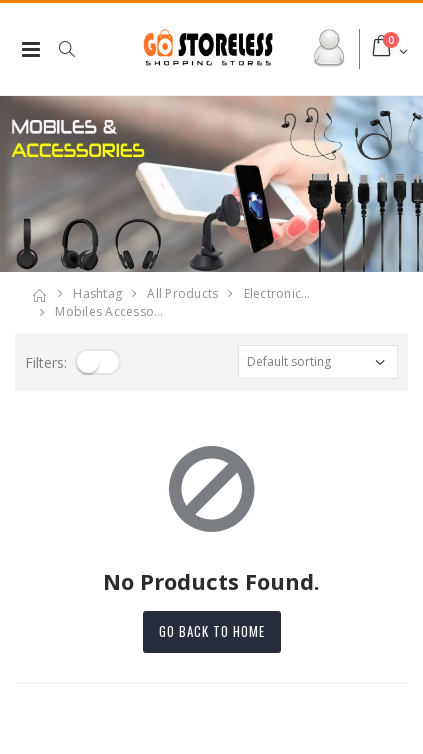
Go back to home (212, 631)
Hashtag (97, 293)
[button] (77, 49)
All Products (182, 293)
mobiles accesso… (109, 311)
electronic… (277, 293)
